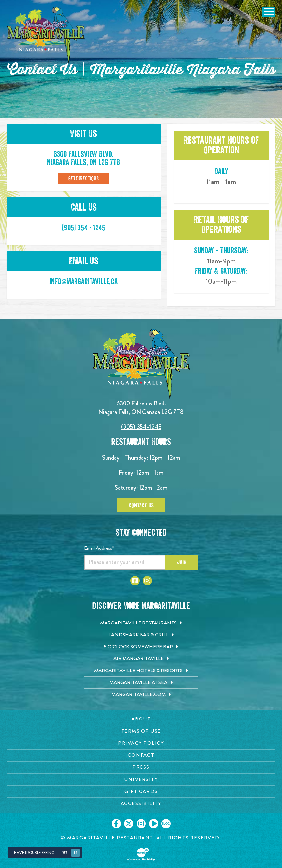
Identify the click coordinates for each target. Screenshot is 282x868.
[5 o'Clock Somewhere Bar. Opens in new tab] (141, 647)
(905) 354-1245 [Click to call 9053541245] (141, 427)
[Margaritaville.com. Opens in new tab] (141, 695)
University (141, 779)
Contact (141, 755)
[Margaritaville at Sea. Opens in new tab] (141, 683)
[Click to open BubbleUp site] (141, 854)
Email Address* (99, 548)
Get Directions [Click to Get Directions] (83, 179)
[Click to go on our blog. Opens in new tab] (166, 824)
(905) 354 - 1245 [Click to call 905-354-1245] (84, 228)
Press (141, 767)
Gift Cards (141, 791)
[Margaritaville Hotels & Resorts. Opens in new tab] (141, 671)
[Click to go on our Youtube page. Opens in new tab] (154, 824)
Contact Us (141, 505)
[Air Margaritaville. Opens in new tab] (141, 659)
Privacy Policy (141, 743)
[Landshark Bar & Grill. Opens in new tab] (141, 635)
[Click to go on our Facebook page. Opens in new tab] (116, 824)
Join (182, 562)
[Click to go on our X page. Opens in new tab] (129, 824)
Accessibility (141, 803)
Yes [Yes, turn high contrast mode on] (65, 853)
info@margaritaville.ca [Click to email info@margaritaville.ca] (83, 282)
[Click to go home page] (46, 35)
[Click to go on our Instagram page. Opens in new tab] (141, 824)
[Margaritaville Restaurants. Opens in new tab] (141, 623)
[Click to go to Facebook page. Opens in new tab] (135, 581)
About (141, 719)
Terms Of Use (141, 731)
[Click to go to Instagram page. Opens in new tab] (147, 581)
